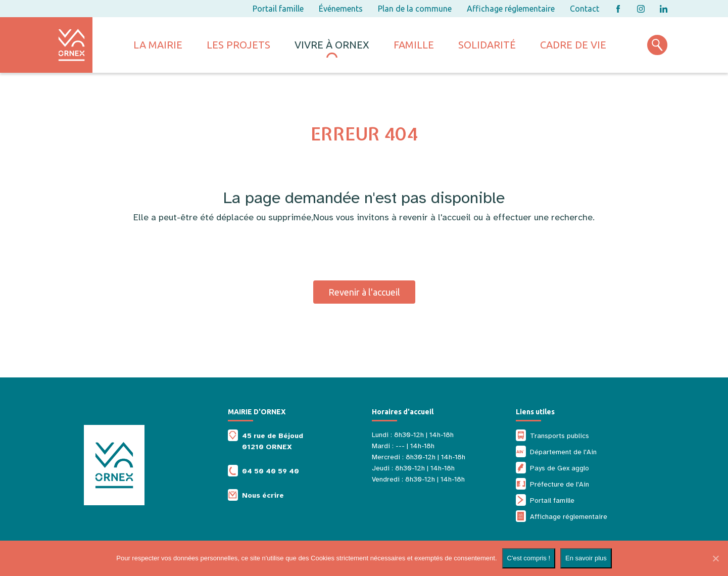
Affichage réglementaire (511, 9)
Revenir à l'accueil (364, 292)
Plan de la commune (415, 9)
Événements (341, 9)
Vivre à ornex (332, 45)
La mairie (158, 45)
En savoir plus (586, 558)
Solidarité (487, 45)
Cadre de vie (573, 45)
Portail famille (278, 9)
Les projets (238, 45)
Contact (585, 9)
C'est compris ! (529, 558)
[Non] (715, 558)
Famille (414, 45)
